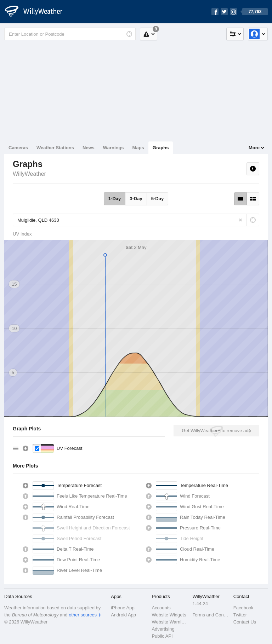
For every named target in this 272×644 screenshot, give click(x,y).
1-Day (115, 199)
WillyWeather (29, 174)
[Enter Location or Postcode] (70, 34)
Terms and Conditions (211, 615)
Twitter (240, 615)
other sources (83, 615)
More (254, 148)
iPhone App (123, 608)
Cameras (18, 148)
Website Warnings (170, 622)
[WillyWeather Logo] (38, 12)
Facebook (243, 608)
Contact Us (245, 622)
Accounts (161, 608)
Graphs (161, 148)
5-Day (157, 199)
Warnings (114, 148)
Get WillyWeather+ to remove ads (216, 431)
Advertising (163, 629)
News (89, 148)
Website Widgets (169, 615)
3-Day (136, 199)
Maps (138, 148)
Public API (162, 636)
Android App (123, 615)
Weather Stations (55, 148)
